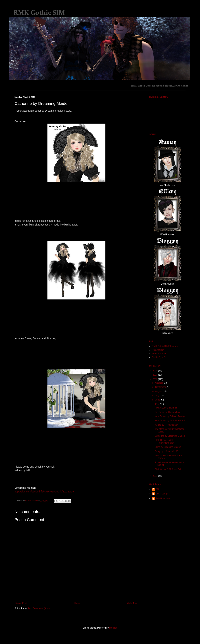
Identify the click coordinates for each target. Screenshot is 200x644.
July (158, 396)
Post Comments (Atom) (39, 608)
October (159, 383)
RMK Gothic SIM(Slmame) (165, 346)
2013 (155, 375)
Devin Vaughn (162, 494)
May (158, 404)
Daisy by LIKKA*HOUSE (167, 451)
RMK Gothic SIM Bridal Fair (168, 469)
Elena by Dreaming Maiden (168, 447)
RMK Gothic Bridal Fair (166, 408)
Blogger (113, 628)
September (161, 387)
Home (77, 603)
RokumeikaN (158, 350)
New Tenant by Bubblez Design (170, 416)
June (158, 400)
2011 (155, 476)
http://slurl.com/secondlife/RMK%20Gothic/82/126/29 (44, 492)
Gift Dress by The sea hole (168, 412)
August (159, 391)
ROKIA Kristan (163, 498)
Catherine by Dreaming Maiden (170, 436)
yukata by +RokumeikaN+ (167, 425)
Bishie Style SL (159, 357)
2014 (155, 371)
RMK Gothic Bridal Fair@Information (164, 441)
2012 (155, 379)
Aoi (157, 489)
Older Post (132, 603)
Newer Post (21, 603)
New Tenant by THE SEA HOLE (170, 420)
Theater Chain (159, 354)
